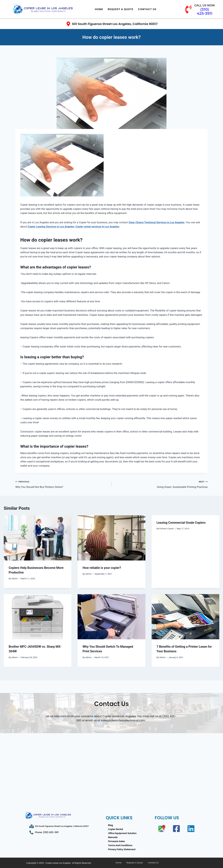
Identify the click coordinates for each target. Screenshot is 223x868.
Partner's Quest (166, 528)
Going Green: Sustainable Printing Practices (161, 484)
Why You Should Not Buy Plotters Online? (62, 484)
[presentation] (38, 538)
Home (99, 9)
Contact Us (147, 9)
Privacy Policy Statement (122, 849)
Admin (14, 578)
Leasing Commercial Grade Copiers (181, 523)
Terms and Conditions (120, 845)
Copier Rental (116, 829)
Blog (110, 825)
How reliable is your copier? (102, 568)
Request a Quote (121, 9)
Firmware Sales (117, 841)
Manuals (113, 837)
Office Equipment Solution (122, 833)
